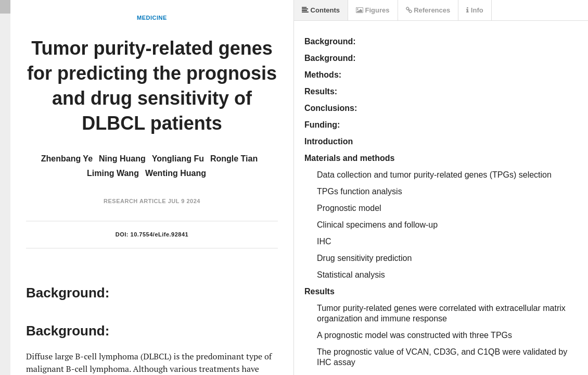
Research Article (135, 201)
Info (475, 10)
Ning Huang (122, 159)
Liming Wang (113, 173)
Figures (373, 10)
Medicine (152, 18)
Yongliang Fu (178, 159)
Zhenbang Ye (67, 159)
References (428, 10)
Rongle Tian (234, 159)
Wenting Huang (176, 173)
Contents (321, 10)
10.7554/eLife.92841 (160, 234)
